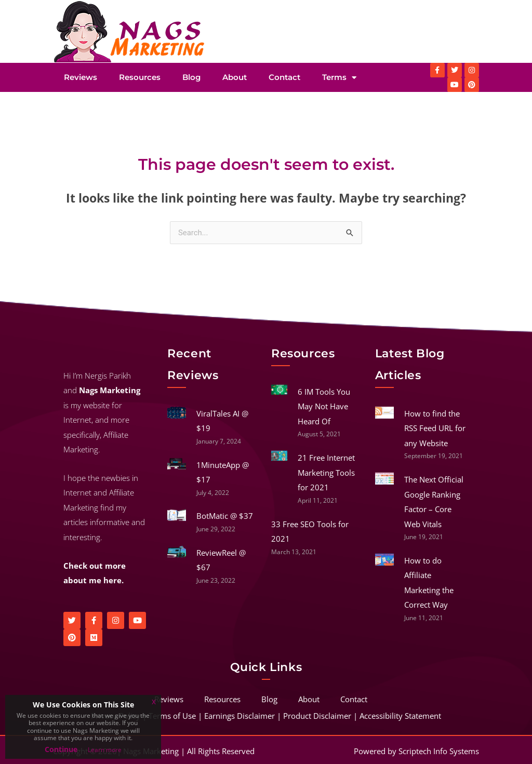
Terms (339, 78)
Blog (191, 77)
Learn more (105, 750)
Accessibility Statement (400, 716)
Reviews (81, 77)
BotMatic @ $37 (225, 516)
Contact (284, 77)
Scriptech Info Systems (439, 751)
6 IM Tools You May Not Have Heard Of (324, 406)
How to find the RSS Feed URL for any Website (435, 428)
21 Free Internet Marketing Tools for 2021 (326, 472)
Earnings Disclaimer (240, 716)
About (235, 77)
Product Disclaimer (317, 716)
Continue (61, 749)
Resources (140, 77)
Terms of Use (172, 716)
